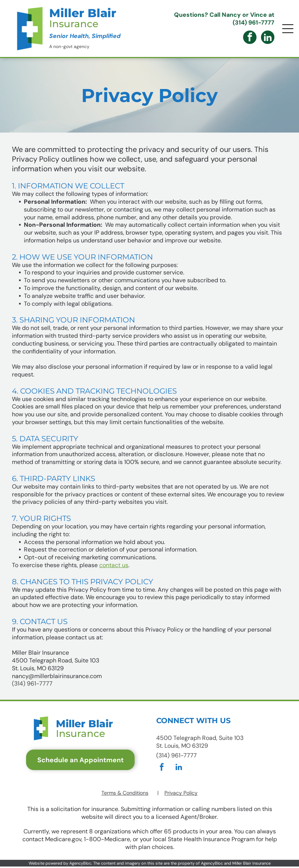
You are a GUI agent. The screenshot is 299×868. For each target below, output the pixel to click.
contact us (114, 565)
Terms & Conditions (125, 793)
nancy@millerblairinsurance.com (57, 676)
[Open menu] (288, 29)
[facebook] (250, 38)
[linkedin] (268, 38)
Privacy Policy (181, 793)
